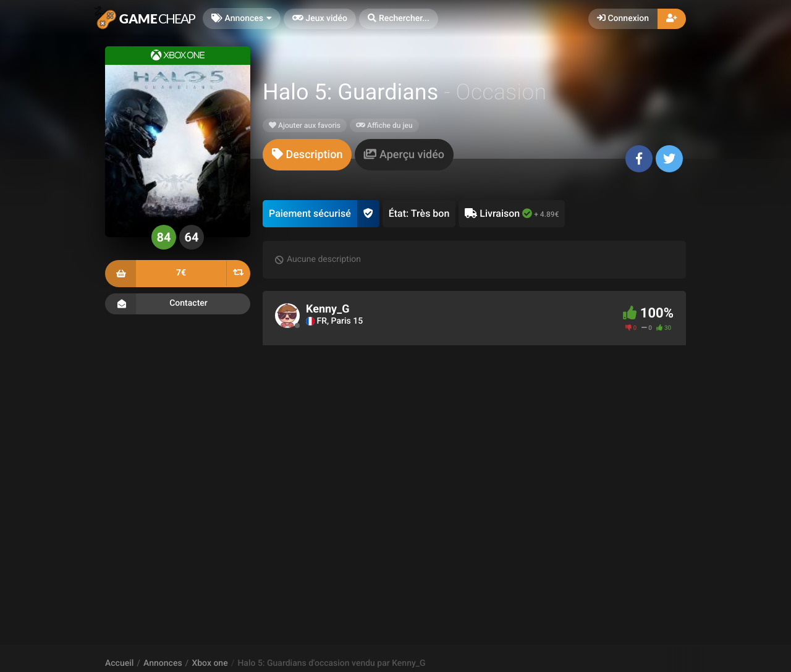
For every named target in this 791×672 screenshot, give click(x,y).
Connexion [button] (623, 19)
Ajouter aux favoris (305, 125)
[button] (399, 19)
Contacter (178, 304)
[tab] (307, 155)
